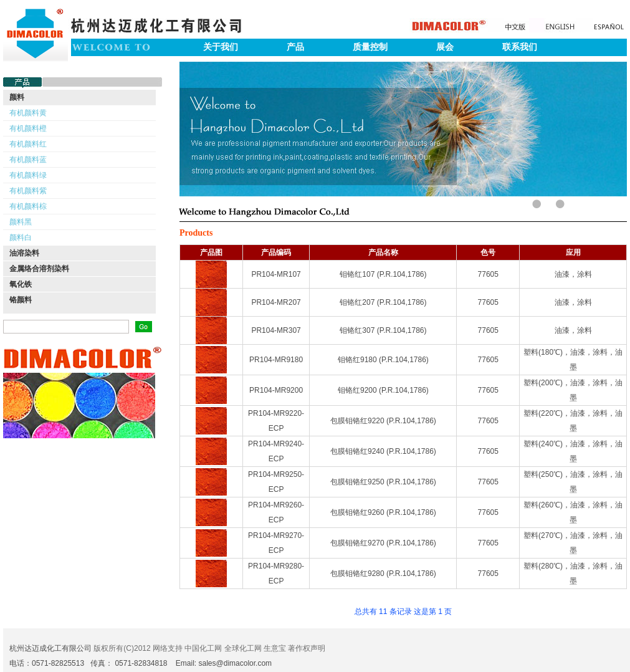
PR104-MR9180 (276, 360)
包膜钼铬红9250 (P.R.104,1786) (383, 482)
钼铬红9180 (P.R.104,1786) (383, 360)
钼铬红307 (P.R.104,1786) (383, 330)
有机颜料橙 (28, 128)
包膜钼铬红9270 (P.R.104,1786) (383, 543)
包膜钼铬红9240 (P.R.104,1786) (383, 451)
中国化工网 (203, 648)
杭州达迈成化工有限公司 (50, 648)
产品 (295, 47)
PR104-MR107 (276, 274)
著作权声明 (307, 648)
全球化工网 (243, 648)
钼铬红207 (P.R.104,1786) (383, 302)
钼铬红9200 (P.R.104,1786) (383, 390)
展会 (445, 47)
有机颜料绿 (28, 175)
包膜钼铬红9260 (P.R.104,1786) (383, 512)
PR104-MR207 (276, 302)
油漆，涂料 (573, 274)
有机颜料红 (28, 144)
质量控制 (370, 47)
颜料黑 (21, 222)
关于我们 (221, 47)
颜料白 (21, 238)
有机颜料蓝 (28, 160)
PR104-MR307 (276, 330)
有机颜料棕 (28, 206)
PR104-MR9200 (276, 390)
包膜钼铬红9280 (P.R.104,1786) (383, 574)
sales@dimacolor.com (236, 663)
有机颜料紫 (28, 191)
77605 (488, 274)
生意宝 (275, 648)
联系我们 (520, 47)
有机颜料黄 (28, 113)
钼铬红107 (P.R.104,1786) (383, 274)
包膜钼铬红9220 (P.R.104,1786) (383, 421)
